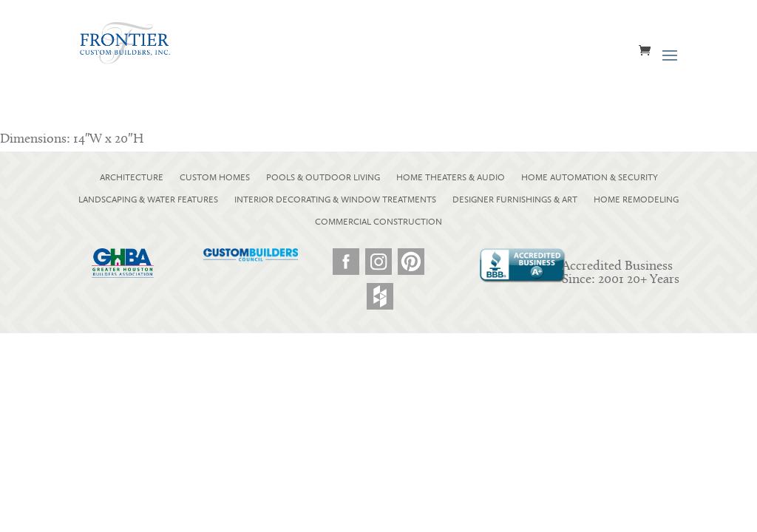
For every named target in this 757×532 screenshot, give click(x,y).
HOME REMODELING (636, 199)
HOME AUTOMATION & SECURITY (590, 177)
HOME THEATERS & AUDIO (451, 177)
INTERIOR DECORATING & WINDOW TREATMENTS (335, 199)
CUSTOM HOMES (215, 177)
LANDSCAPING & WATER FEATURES (148, 199)
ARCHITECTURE (132, 177)
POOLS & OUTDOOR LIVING (323, 177)
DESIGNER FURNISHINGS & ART (515, 199)
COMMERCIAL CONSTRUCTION (378, 222)
